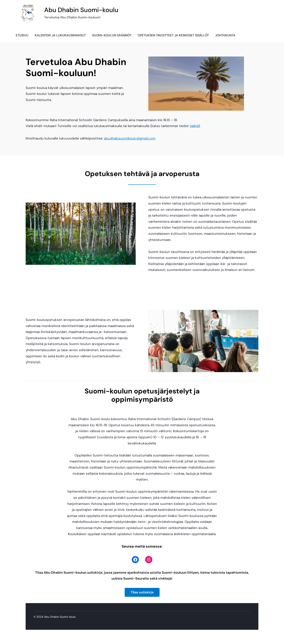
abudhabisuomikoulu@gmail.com (130, 138)
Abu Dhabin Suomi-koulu (81, 10)
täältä (194, 126)
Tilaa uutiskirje (142, 592)
